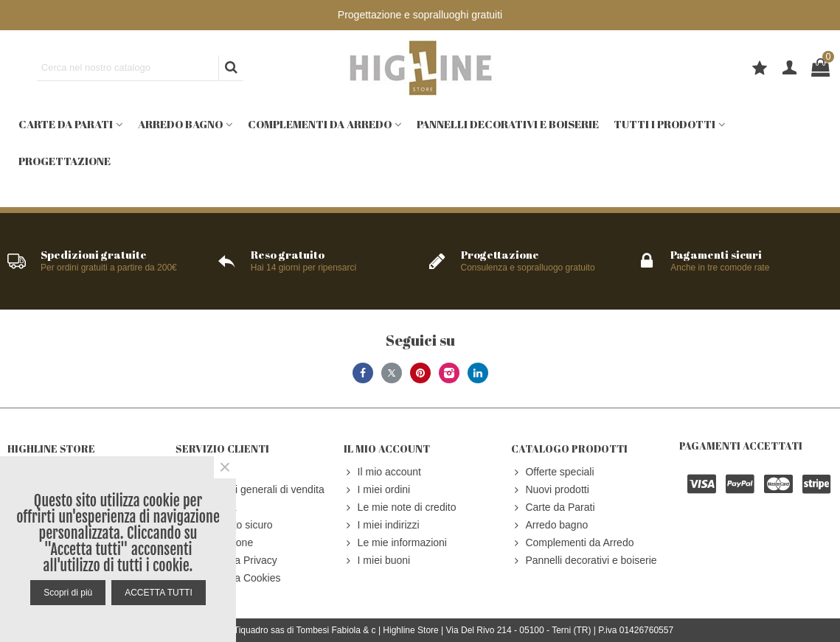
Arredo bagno (180, 124)
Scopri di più (68, 593)
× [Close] (225, 467)
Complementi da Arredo (320, 124)
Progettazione (65, 161)
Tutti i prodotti (664, 124)
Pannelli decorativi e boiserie (508, 124)
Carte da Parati (66, 124)
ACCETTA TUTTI (159, 593)
